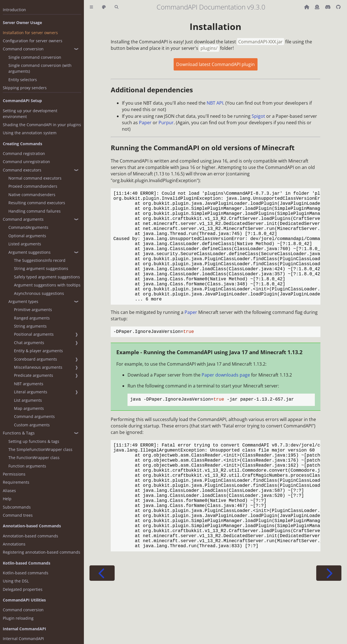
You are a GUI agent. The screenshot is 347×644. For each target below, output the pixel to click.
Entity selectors (23, 80)
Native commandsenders (32, 195)
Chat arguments (29, 343)
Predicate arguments (34, 375)
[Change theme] (104, 7)
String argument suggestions (41, 268)
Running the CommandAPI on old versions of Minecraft (203, 148)
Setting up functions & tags (34, 441)
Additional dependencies (152, 90)
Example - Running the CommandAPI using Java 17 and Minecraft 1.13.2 (209, 378)
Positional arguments (34, 334)
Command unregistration (26, 162)
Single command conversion (35, 57)
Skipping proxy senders (25, 88)
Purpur (166, 123)
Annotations (14, 544)
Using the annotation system (30, 133)
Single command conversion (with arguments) (40, 68)
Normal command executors (35, 178)
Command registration (24, 153)
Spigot (258, 116)
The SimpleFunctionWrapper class (40, 449)
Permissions (14, 474)
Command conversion (23, 49)
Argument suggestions (29, 252)
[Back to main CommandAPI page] (307, 7)
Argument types (23, 301)
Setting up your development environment (30, 114)
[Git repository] (338, 7)
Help (7, 499)
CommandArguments (28, 227)
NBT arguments (29, 384)
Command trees (18, 515)
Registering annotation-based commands (42, 552)
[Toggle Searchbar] (116, 7)
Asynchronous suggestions (39, 293)
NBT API (215, 103)
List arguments (28, 400)
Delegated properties (23, 589)
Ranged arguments (32, 318)
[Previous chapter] (102, 622)
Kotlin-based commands (26, 573)
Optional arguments (27, 236)
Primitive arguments (33, 310)
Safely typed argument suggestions (47, 277)
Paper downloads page (226, 401)
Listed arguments (25, 244)
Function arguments (27, 466)
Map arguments (29, 408)
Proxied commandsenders (33, 186)
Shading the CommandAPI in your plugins (42, 125)
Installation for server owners (30, 33)
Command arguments (23, 219)
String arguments (30, 326)
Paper (145, 123)
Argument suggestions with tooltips (47, 285)
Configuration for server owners (33, 41)
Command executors (22, 170)
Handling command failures (35, 211)
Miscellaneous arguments (38, 367)
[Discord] (328, 7)
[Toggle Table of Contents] (91, 7)
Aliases (9, 491)
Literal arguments (31, 392)
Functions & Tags (19, 433)
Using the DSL (16, 581)
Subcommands (17, 507)
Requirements (16, 482)
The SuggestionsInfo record (40, 260)
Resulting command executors (37, 203)
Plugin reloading (18, 618)
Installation (215, 26)
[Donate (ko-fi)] (318, 7)
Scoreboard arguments (36, 359)
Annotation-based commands (30, 536)
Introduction (14, 10)
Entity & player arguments (38, 351)
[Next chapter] (329, 622)
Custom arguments (32, 425)
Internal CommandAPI (23, 639)
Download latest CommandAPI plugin (215, 64)
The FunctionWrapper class (34, 458)
